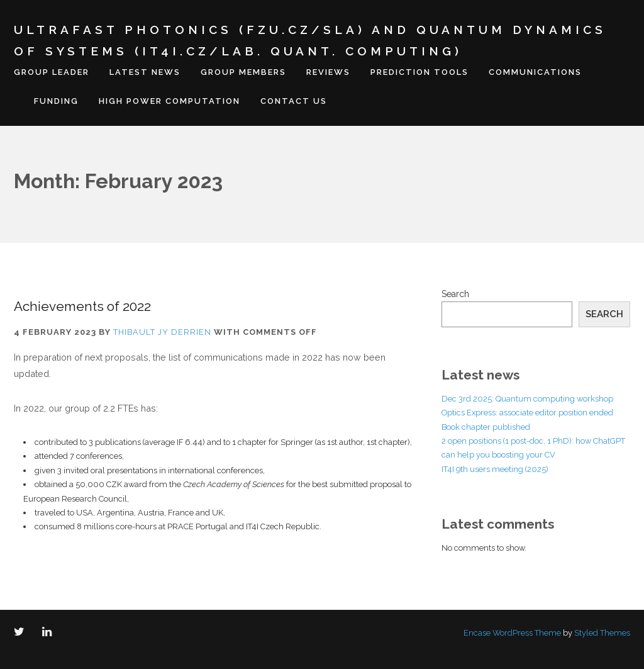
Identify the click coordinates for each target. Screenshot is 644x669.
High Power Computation (169, 101)
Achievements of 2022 (82, 306)
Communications (535, 72)
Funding (56, 101)
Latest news (145, 72)
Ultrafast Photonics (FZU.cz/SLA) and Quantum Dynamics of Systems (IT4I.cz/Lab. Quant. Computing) (310, 40)
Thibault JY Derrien (162, 332)
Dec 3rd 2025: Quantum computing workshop (527, 399)
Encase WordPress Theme (512, 633)
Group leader (52, 72)
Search (455, 294)
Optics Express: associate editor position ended (527, 413)
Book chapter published (486, 427)
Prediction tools (419, 72)
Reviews (328, 72)
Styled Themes (602, 633)
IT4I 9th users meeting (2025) (495, 469)
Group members (243, 72)
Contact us (294, 101)
